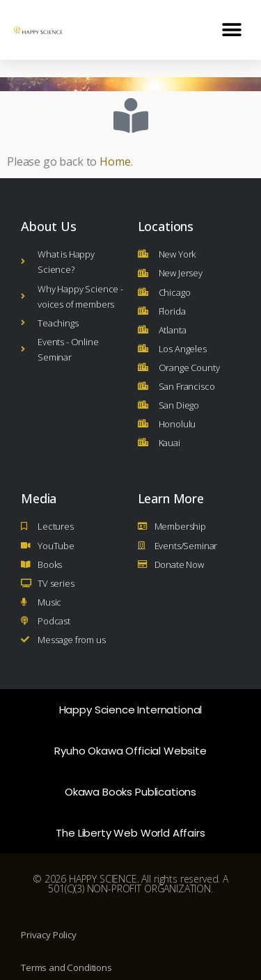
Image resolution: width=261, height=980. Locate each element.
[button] (231, 30)
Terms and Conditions (66, 950)
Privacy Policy (49, 917)
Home (115, 144)
